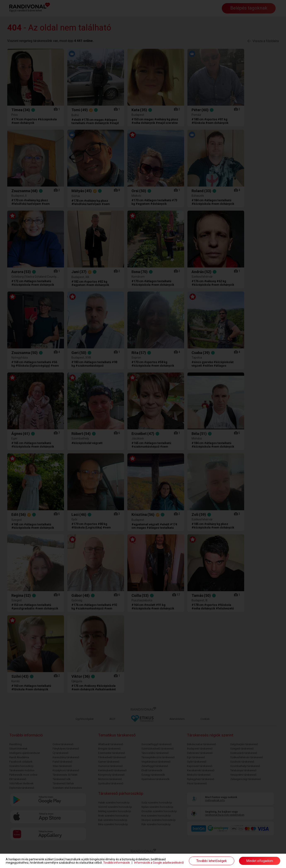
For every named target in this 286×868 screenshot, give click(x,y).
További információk (116, 863)
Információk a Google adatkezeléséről (159, 863)
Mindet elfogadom (260, 861)
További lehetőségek (212, 861)
